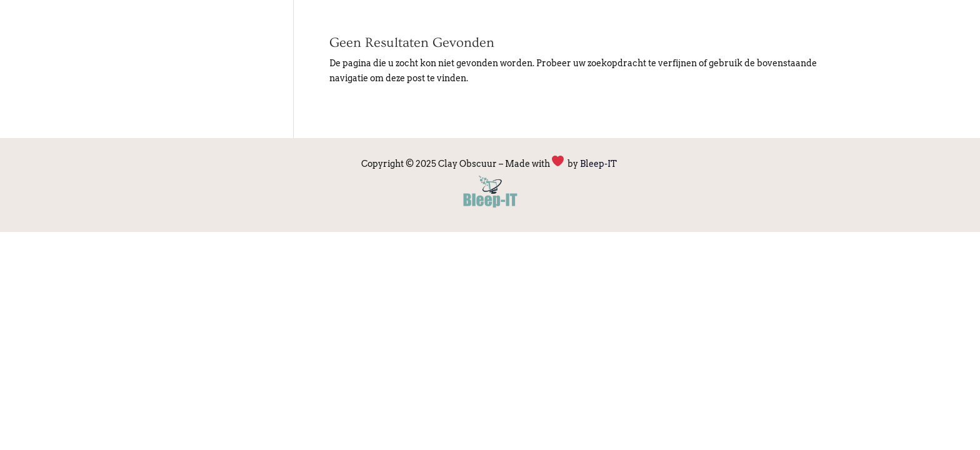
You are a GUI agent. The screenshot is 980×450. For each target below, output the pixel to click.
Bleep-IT (599, 164)
